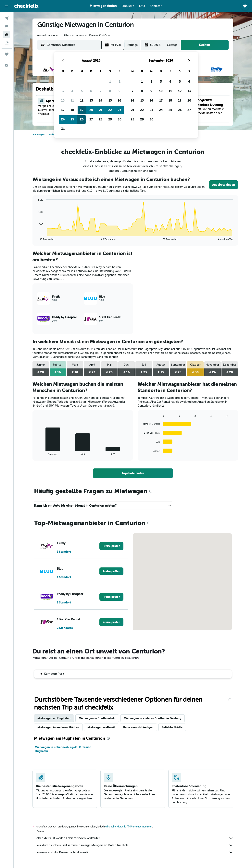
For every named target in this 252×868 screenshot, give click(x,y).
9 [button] (120, 91)
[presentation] (151, 491)
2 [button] (120, 82)
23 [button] (120, 110)
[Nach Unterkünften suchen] (7, 26)
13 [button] (91, 100)
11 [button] (72, 100)
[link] (224, 185)
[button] (7, 6)
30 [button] (120, 119)
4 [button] (72, 91)
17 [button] (63, 110)
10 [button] (63, 100)
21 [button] (101, 110)
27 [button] (91, 119)
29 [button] (110, 119)
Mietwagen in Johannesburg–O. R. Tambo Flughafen (63, 749)
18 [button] (72, 110)
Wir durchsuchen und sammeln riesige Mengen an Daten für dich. (135, 845)
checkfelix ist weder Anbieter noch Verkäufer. (135, 838)
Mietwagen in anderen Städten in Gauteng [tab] (153, 718)
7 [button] (101, 91)
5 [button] (82, 91)
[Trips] (7, 54)
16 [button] (120, 100)
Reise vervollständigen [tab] (138, 727)
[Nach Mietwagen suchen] (7, 35)
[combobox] (48, 35)
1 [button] (110, 82)
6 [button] (91, 91)
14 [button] (101, 100)
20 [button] (91, 110)
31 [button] (63, 129)
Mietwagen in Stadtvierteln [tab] (97, 718)
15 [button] (110, 100)
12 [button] (82, 100)
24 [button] (63, 119)
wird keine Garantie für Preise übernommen (129, 827)
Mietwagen (38, 134)
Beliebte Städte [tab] (172, 727)
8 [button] (110, 91)
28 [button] (101, 119)
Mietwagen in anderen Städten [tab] (58, 727)
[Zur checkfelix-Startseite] (26, 6)
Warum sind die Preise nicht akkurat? (135, 852)
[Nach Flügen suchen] (7, 18)
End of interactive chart (36, 237)
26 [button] (82, 119)
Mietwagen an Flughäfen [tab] (54, 718)
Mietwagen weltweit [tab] (101, 727)
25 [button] (72, 119)
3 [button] (63, 91)
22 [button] (110, 110)
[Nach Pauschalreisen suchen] (7, 43)
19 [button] (82, 110)
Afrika (52, 134)
